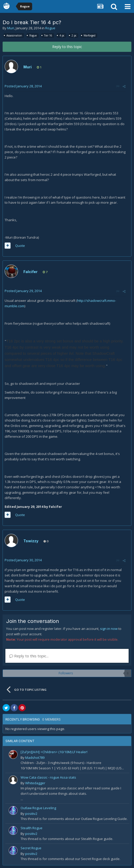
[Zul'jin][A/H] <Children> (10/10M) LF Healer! (54, 752)
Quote (20, 246)
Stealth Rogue (32, 828)
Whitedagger (35, 783)
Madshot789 (35, 758)
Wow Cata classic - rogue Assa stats (48, 777)
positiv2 (31, 814)
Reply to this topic (67, 47)
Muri (11, 28)
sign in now (109, 629)
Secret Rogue (31, 848)
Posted (23, 86)
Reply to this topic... (29, 656)
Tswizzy (31, 541)
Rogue (50, 28)
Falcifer (30, 272)
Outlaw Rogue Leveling (38, 808)
